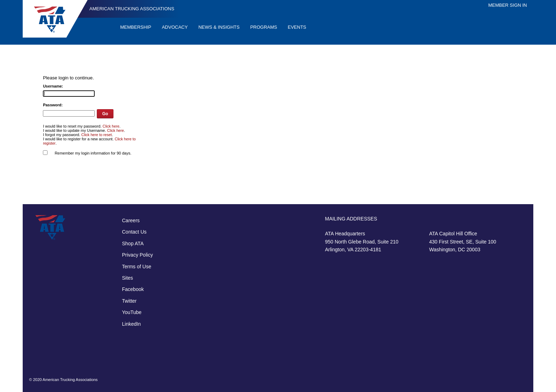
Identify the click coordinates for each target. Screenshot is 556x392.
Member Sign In (508, 5)
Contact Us (134, 232)
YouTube (132, 312)
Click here (111, 126)
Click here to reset (96, 135)
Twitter (129, 301)
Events (297, 27)
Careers (131, 220)
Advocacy (175, 27)
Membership (136, 27)
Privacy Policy (137, 255)
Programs (264, 27)
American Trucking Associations (132, 9)
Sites (127, 278)
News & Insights (219, 27)
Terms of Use (137, 267)
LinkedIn (131, 324)
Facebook (133, 289)
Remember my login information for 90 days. (93, 153)
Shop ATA (133, 243)
